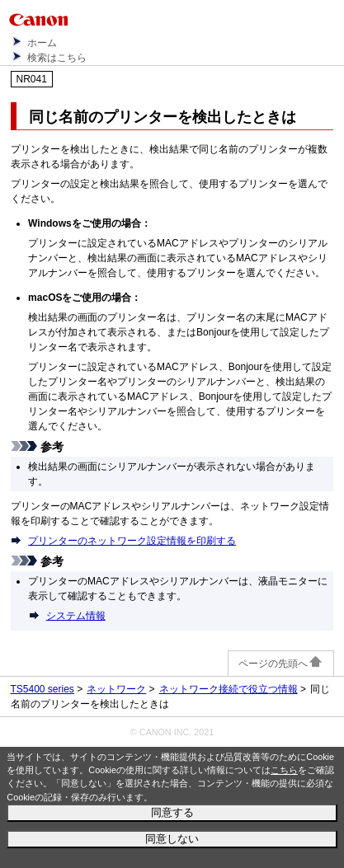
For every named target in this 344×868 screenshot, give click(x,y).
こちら (284, 770)
